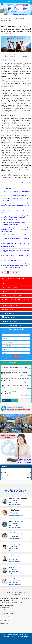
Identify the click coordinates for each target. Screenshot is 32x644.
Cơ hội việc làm (4, 624)
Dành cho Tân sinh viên (10, 321)
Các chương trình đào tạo (11, 292)
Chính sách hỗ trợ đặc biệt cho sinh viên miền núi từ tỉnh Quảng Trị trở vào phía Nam (15, 224)
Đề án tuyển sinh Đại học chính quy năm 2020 (14, 235)
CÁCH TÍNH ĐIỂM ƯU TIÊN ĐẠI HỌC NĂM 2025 (15, 301)
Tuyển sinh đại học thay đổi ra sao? (12, 260)
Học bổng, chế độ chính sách (12, 296)
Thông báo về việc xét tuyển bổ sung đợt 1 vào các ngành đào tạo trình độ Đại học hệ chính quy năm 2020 (15, 205)
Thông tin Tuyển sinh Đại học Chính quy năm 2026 (15, 279)
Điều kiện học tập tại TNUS (11, 317)
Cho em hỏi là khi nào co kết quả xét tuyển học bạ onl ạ (15, 367)
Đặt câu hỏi (6, 401)
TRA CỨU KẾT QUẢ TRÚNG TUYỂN (13, 284)
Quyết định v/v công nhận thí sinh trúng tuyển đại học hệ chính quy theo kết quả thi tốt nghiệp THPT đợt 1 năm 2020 (16, 211)
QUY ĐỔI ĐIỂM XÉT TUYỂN (11, 288)
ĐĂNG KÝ (16, 357)
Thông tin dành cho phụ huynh (12, 325)
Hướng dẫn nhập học (9, 313)
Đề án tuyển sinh (8, 309)
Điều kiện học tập (5, 620)
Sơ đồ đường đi (16, 594)
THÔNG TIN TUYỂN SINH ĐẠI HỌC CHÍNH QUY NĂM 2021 (16, 192)
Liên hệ (26, 592)
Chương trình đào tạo (6, 617)
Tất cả (15, 401)
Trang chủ (7, 592)
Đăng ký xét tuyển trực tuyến (12, 305)
